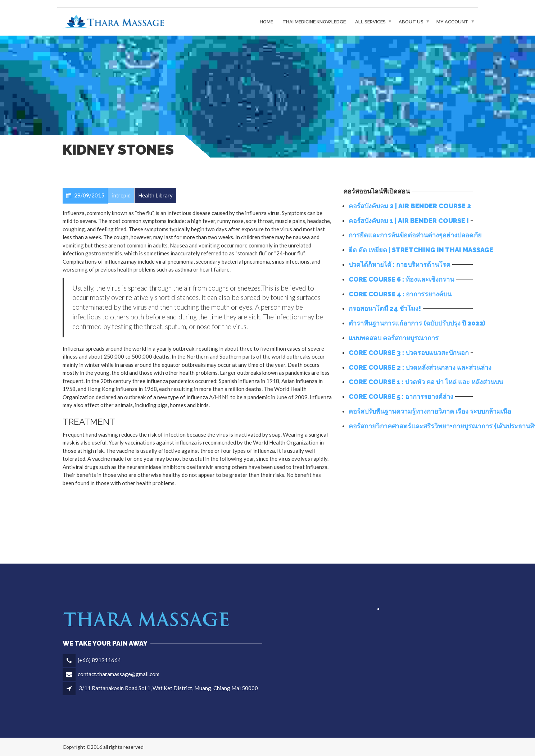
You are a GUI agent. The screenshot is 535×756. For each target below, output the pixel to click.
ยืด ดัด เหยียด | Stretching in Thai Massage (421, 250)
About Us (411, 21)
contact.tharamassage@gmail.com (119, 674)
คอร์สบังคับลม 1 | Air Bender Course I (409, 221)
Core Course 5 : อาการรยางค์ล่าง (401, 397)
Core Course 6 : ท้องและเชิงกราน (401, 279)
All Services (370, 21)
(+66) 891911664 (99, 660)
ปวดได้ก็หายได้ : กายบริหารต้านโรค (400, 265)
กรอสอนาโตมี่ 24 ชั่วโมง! (385, 308)
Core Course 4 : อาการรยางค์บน (400, 294)
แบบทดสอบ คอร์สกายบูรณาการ (394, 338)
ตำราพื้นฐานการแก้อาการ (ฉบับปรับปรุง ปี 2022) (417, 323)
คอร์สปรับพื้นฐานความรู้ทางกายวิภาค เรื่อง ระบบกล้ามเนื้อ (430, 411)
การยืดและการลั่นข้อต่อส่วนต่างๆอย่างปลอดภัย (415, 235)
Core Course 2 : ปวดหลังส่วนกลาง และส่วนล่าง (420, 367)
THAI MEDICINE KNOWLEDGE (314, 21)
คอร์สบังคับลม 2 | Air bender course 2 (410, 206)
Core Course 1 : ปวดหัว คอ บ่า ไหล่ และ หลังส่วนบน (426, 382)
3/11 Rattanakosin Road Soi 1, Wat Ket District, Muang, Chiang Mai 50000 (168, 688)
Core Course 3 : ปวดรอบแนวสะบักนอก (409, 353)
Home (266, 21)
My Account (452, 21)
